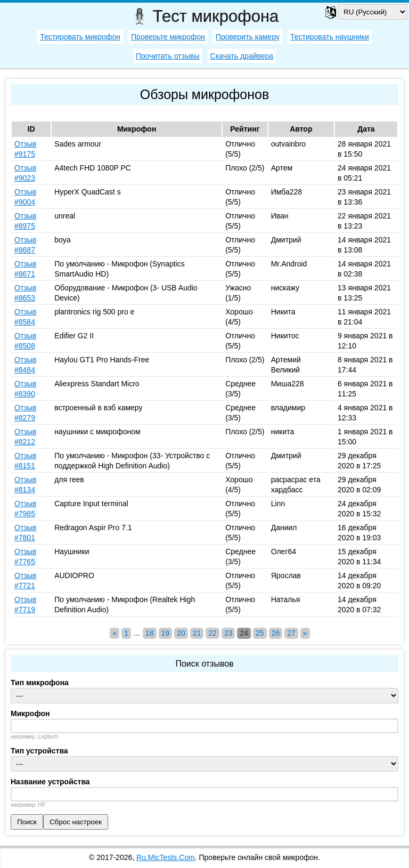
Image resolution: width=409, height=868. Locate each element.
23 (228, 633)
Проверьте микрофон (168, 37)
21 (197, 633)
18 (150, 633)
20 (181, 633)
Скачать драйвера (242, 56)
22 (212, 633)
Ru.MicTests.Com (166, 857)
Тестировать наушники (330, 37)
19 (166, 633)
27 (291, 633)
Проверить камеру (248, 37)
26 (276, 633)
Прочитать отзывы (168, 56)
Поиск (27, 822)
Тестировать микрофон (80, 37)
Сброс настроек (76, 822)
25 (260, 633)
